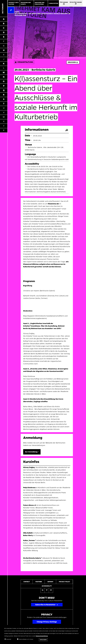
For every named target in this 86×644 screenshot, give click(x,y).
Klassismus (52, 204)
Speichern (43, 641)
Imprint (50, 582)
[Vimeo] (47, 590)
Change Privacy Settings (47, 622)
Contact (27, 582)
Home (17, 12)
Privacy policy (64, 582)
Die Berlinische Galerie (32, 558)
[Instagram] (51, 590)
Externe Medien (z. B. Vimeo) (26, 640)
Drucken (73, 62)
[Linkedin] (43, 590)
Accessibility (47, 586)
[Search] (11, 10)
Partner (39, 582)
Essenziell (9, 640)
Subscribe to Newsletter (45, 605)
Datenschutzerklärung (42, 637)
